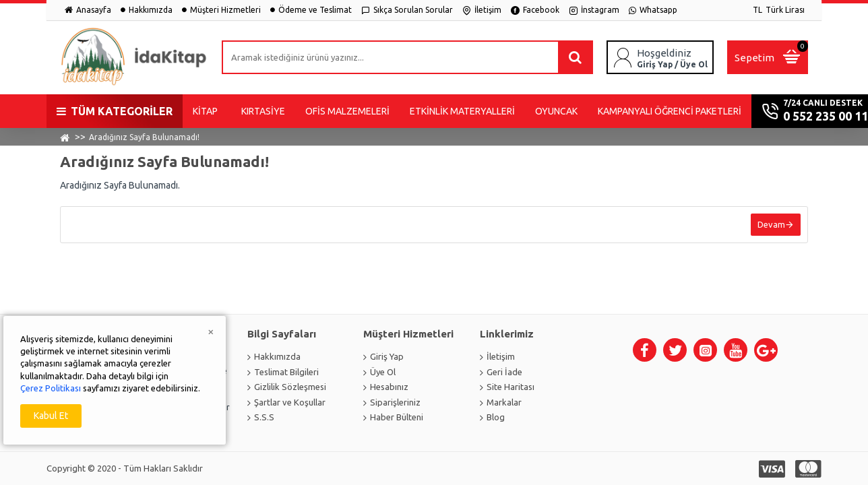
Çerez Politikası (51, 388)
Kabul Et (51, 416)
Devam (771, 224)
